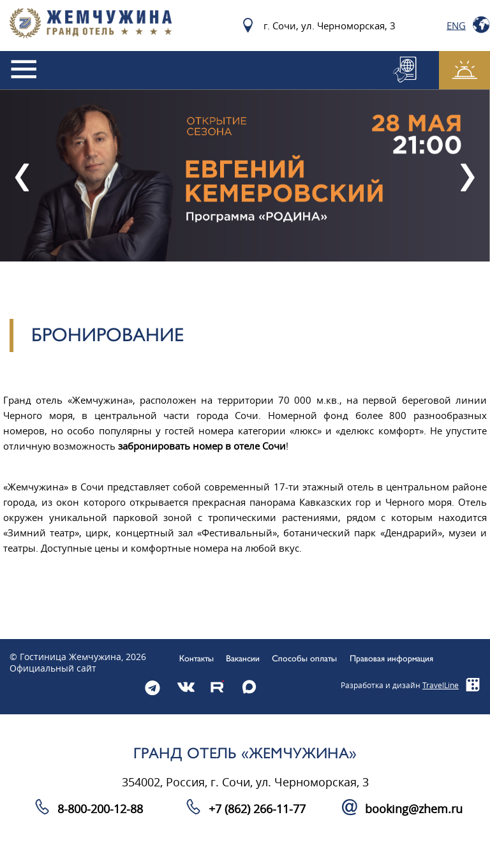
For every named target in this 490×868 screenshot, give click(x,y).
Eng (456, 26)
